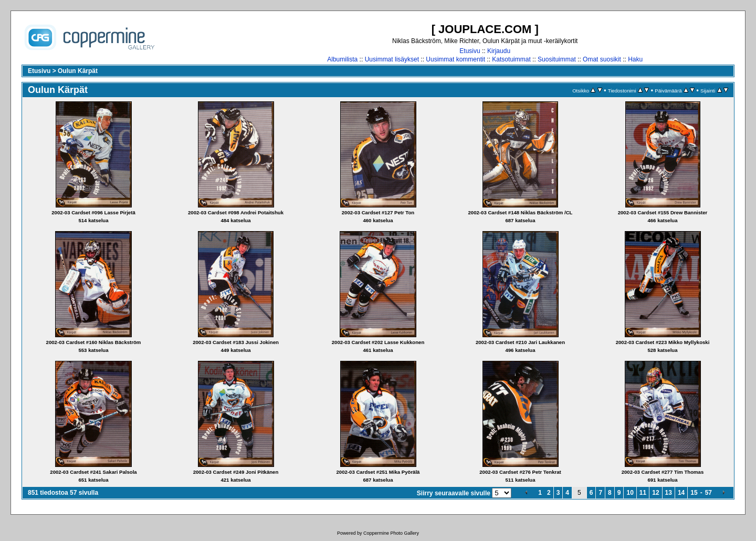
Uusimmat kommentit (455, 59)
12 (655, 493)
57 (708, 493)
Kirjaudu (499, 51)
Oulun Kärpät (78, 71)
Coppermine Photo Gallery (391, 533)
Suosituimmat (557, 59)
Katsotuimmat (511, 59)
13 (669, 493)
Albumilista (342, 59)
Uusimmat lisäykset (392, 59)
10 (630, 493)
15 (694, 493)
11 (643, 493)
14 (681, 493)
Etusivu (470, 51)
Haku (635, 59)
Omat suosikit (602, 59)
